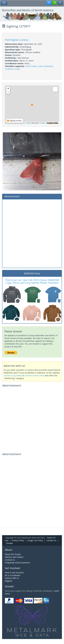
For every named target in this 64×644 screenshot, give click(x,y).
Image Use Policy (35, 540)
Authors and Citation (14, 557)
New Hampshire (46, 66)
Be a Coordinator (13, 575)
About (9, 550)
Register (9, 581)
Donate (9, 543)
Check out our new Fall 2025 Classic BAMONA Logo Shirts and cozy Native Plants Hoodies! (32, 281)
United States (31, 66)
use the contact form (34, 375)
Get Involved (12, 568)
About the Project (13, 554)
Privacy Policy (18, 540)
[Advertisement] (32, 233)
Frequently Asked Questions (18, 563)
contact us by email (12, 375)
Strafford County (12, 69)
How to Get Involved (14, 573)
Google (42, 123)
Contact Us (51, 540)
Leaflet (28, 123)
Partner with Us (12, 578)
